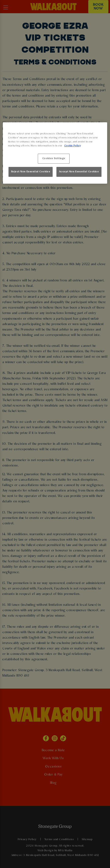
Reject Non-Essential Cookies (31, 172)
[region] (55, 153)
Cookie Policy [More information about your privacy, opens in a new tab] (72, 146)
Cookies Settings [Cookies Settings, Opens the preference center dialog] (54, 158)
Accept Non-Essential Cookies (79, 172)
